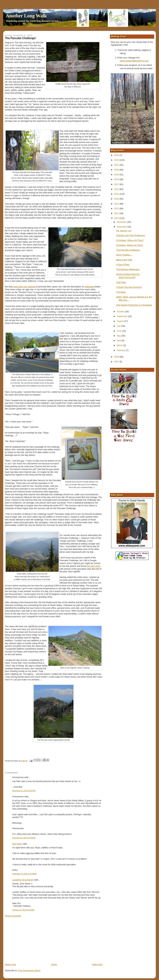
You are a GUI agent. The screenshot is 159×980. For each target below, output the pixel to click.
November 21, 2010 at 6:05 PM (24, 791)
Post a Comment (13, 916)
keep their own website (24, 287)
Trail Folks (121, 282)
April (119, 341)
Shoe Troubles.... (124, 255)
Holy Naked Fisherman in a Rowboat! (134, 305)
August (120, 321)
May (119, 336)
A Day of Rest (123, 265)
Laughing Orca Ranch (23, 880)
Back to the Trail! (124, 260)
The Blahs (121, 292)
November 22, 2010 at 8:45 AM (24, 838)
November (122, 227)
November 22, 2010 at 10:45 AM (24, 874)
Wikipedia (89, 287)
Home (54, 964)
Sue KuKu (17, 844)
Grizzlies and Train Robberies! (131, 235)
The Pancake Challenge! (128, 250)
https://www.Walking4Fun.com (134, 61)
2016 (117, 189)
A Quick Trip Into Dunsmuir (129, 287)
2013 (117, 204)
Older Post (97, 964)
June (119, 331)
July (119, 326)
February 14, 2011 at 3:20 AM (23, 910)
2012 (117, 209)
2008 (117, 357)
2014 (117, 199)
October (121, 311)
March (120, 345)
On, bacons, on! (124, 231)
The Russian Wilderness (128, 269)
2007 (117, 362)
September (122, 316)
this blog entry (94, 566)
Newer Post (10, 964)
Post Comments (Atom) (29, 970)
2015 (117, 194)
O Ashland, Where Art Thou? (130, 240)
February (121, 350)
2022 (117, 160)
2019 (117, 175)
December (122, 222)
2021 (117, 165)
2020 (117, 170)
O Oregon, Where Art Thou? (130, 245)
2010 (117, 218)
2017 (117, 184)
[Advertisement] (30, 940)
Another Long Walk (26, 16)
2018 (117, 179)
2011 (117, 213)
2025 (117, 155)
